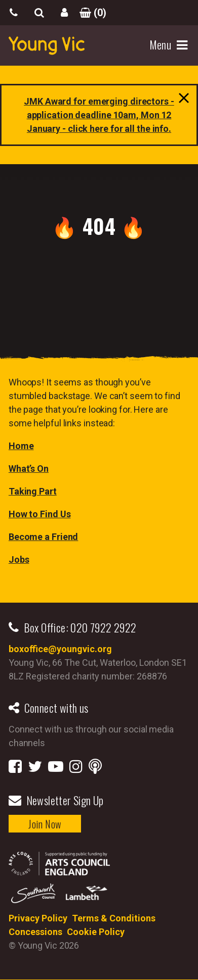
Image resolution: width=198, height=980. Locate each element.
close (181, 101)
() (90, 13)
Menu (162, 45)
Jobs (19, 559)
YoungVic (47, 45)
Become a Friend (44, 537)
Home (21, 446)
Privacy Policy (38, 918)
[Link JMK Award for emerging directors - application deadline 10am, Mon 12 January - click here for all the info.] (99, 115)
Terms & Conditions (114, 918)
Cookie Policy (96, 932)
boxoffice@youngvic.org (60, 649)
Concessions (35, 932)
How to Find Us (40, 514)
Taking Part (33, 491)
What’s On (29, 469)
